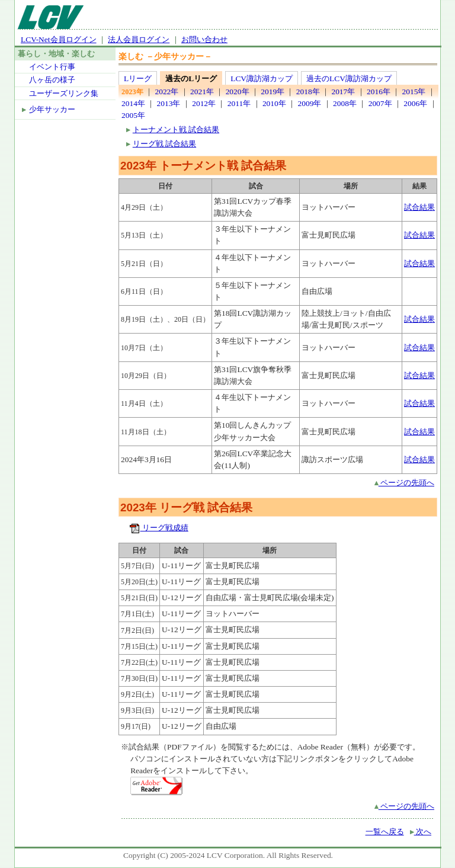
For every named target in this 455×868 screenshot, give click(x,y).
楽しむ (131, 56)
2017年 (343, 92)
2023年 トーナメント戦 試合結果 (203, 166)
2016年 (379, 92)
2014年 (133, 103)
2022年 (166, 92)
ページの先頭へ (404, 483)
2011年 (239, 103)
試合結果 (419, 207)
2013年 (169, 103)
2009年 (309, 103)
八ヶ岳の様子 (52, 80)
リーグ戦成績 (158, 528)
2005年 (133, 115)
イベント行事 (52, 67)
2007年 (380, 103)
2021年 (202, 92)
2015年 (414, 92)
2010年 (274, 103)
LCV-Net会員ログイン (59, 39)
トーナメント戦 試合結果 (176, 129)
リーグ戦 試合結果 (164, 144)
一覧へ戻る (385, 832)
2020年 (238, 92)
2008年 (345, 103)
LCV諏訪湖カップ (262, 79)
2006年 (415, 103)
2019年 (273, 92)
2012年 (204, 103)
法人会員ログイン (139, 39)
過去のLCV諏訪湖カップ (349, 79)
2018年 (308, 92)
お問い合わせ (204, 39)
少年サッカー (52, 109)
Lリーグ (138, 79)
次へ (421, 832)
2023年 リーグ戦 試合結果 (186, 507)
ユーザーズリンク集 (64, 93)
